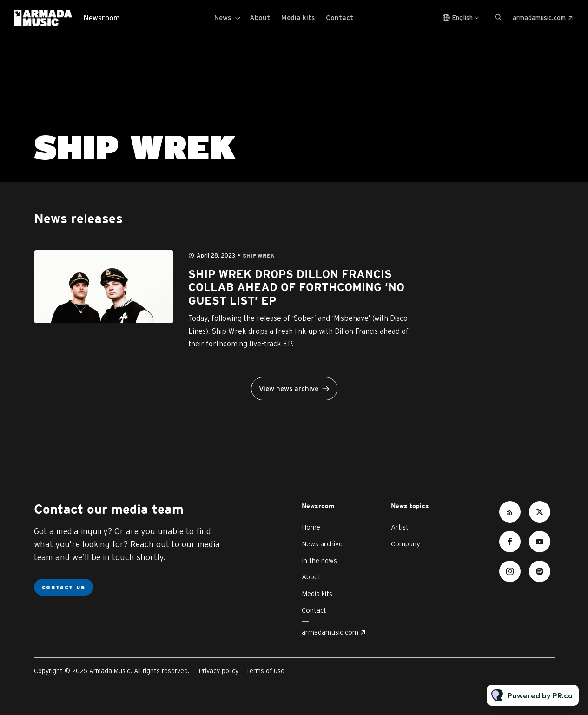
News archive (322, 544)
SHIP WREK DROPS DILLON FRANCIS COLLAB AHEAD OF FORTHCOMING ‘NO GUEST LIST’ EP (296, 288)
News (223, 17)
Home (311, 527)
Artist (400, 527)
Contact (340, 17)
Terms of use (265, 671)
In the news (319, 560)
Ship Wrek (259, 256)
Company (406, 544)
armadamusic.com (539, 18)
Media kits (298, 17)
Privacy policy (219, 671)
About (260, 17)
